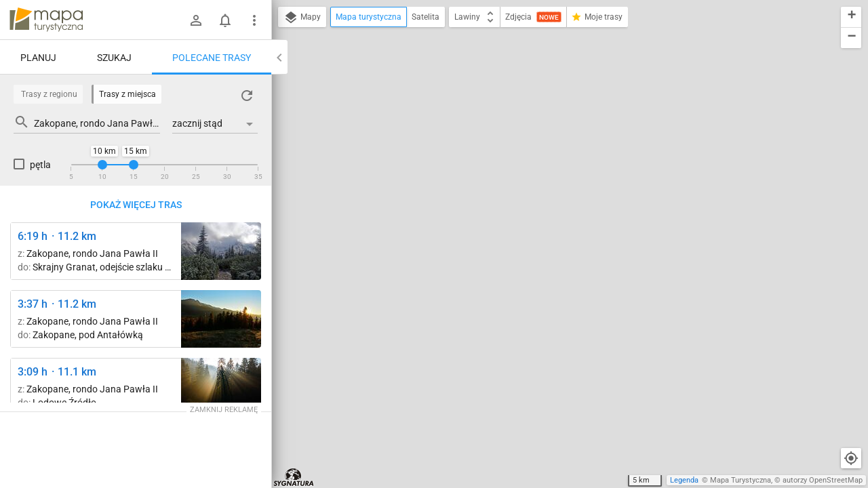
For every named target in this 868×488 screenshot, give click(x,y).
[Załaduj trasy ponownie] (247, 96)
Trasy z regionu (49, 94)
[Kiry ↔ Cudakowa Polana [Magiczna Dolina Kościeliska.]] (221, 387)
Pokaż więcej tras (136, 205)
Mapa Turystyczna (741, 480)
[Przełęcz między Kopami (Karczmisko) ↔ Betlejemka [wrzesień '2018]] (221, 251)
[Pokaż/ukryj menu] (254, 20)
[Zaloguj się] (196, 20)
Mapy (302, 18)
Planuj (38, 58)
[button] (851, 17)
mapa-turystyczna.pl (46, 20)
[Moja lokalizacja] (851, 458)
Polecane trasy (212, 58)
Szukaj (114, 58)
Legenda (684, 480)
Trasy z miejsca (127, 94)
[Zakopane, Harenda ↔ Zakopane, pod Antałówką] (221, 319)
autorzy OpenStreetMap (823, 480)
